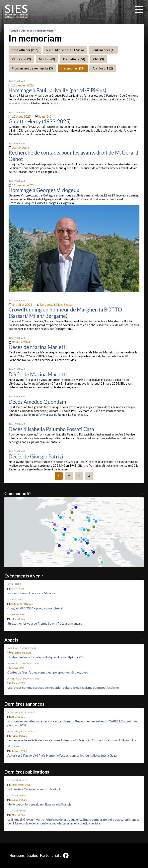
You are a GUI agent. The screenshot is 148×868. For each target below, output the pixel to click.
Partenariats (51, 855)
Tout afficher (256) (25, 50)
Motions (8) (47, 59)
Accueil (13, 31)
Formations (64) (74, 59)
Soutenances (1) (103, 50)
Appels (74, 640)
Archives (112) (103, 68)
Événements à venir (74, 576)
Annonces (28, 31)
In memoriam (45, 31)
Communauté (74, 494)
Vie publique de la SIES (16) (65, 50)
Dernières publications (74, 772)
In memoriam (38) (73, 68)
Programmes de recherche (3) (32, 68)
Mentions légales (23, 855)
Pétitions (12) (21, 59)
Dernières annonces (74, 704)
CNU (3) (99, 59)
